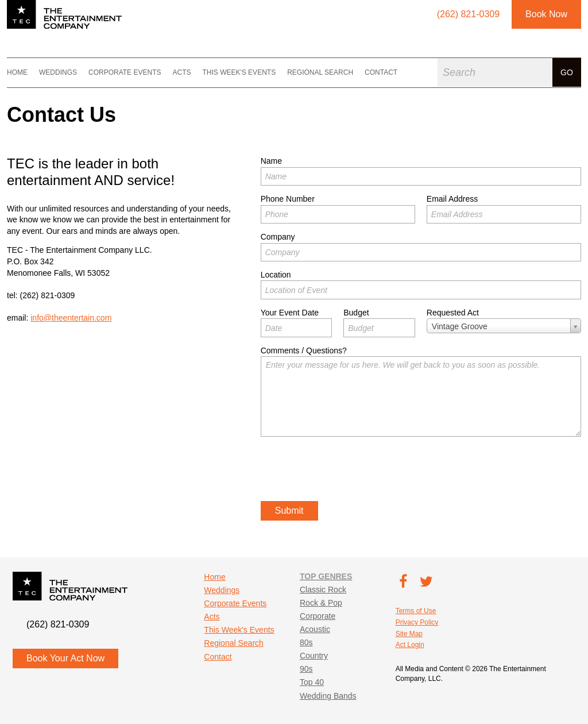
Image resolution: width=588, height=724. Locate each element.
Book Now (546, 14)
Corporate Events (125, 72)
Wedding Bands (328, 696)
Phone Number (288, 199)
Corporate (318, 616)
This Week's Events (239, 72)
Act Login (410, 645)
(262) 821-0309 (48, 295)
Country (314, 656)
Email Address (452, 199)
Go (567, 72)
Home (17, 72)
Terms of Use (416, 611)
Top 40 (312, 682)
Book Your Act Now (65, 658)
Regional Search (320, 72)
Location (276, 275)
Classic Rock (323, 590)
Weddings (58, 72)
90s (306, 669)
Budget (356, 313)
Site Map (409, 634)
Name (271, 161)
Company (278, 237)
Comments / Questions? (304, 351)
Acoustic (315, 629)
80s (306, 642)
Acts (181, 72)
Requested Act (453, 313)
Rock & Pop (321, 603)
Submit (289, 511)
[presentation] (348, 471)
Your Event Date (290, 313)
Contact (381, 72)
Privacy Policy (417, 622)
